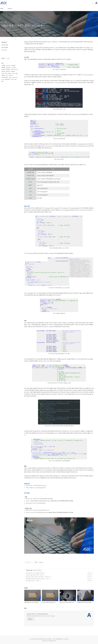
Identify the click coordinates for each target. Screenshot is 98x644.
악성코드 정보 (29, 570)
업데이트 (3, 71)
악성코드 (3, 75)
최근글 (3, 58)
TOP (89, 640)
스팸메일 (3, 65)
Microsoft (16, 69)
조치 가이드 (4, 50)
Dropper (11, 75)
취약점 (3, 69)
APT (7, 75)
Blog (2, 8)
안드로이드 (8, 67)
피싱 (12, 79)
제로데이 (13, 71)
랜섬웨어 (3, 67)
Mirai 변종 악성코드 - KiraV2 (33, 581)
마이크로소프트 (5, 77)
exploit (14, 77)
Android (10, 73)
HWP (14, 73)
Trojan (3, 73)
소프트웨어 (8, 69)
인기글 (8, 58)
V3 (17, 77)
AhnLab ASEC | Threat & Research (37, 614)
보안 (6, 73)
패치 (16, 73)
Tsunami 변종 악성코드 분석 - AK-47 (34, 575)
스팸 (12, 69)
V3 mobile (14, 67)
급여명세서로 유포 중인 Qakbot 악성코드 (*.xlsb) (37, 579)
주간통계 (13, 65)
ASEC (15, 79)
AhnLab (10, 8)
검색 (93, 3)
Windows (8, 71)
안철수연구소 (8, 79)
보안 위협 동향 (5, 47)
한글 (2, 81)
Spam (10, 77)
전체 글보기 (4, 42)
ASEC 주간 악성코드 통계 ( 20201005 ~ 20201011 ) (38, 577)
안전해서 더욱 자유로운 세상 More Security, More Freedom (41, 616)
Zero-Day (8, 65)
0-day (3, 79)
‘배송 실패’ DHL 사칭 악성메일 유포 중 (35, 573)
